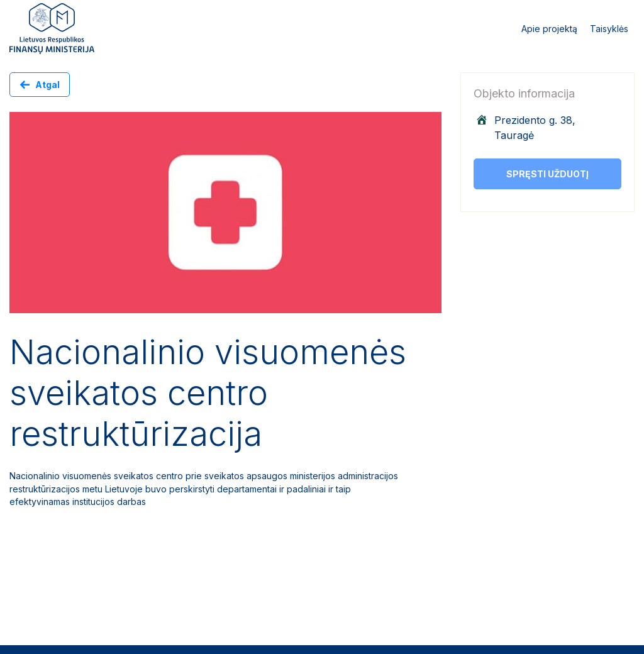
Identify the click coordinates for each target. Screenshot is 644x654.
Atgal (47, 85)
